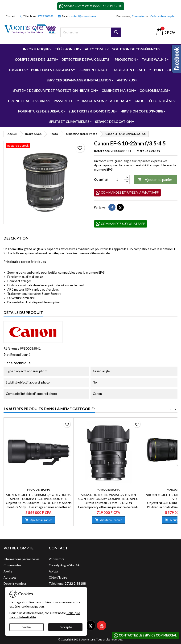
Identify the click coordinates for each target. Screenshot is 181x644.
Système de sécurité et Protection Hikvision (55, 90)
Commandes (12, 565)
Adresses (10, 577)
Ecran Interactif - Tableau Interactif (113, 70)
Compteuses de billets (35, 59)
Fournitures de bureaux (41, 111)
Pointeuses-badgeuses (52, 70)
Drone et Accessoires (28, 101)
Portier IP (163, 70)
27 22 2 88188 (45, 16)
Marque (142, 151)
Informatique (36, 49)
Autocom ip (96, 49)
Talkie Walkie (154, 59)
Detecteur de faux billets (85, 59)
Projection (125, 59)
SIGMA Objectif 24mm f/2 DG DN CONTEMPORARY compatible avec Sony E (108, 499)
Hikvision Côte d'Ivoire (142, 111)
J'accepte (65, 627)
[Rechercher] (90, 32)
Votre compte (19, 548)
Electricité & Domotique (92, 111)
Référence (102, 151)
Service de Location (113, 122)
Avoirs (8, 571)
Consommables (154, 90)
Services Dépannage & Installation (79, 80)
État (7, 355)
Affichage (119, 101)
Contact (10, 16)
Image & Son (93, 101)
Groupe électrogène (154, 101)
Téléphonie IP (67, 49)
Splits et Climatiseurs (69, 122)
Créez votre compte (162, 16)
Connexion (139, 16)
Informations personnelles (21, 559)
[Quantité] (117, 180)
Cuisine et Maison (118, 90)
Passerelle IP (65, 101)
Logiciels (17, 70)
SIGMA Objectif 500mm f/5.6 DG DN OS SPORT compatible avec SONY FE (39, 497)
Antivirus (126, 80)
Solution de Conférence (135, 49)
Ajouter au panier (155, 180)
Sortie (27, 627)
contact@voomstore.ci (83, 16)
